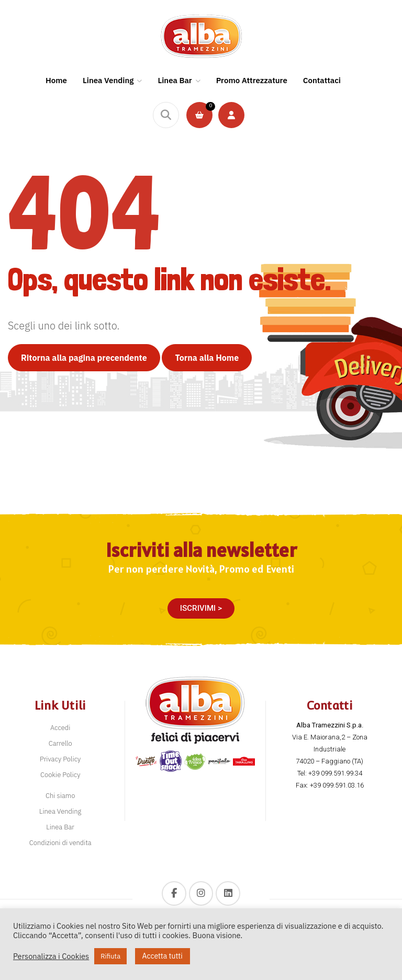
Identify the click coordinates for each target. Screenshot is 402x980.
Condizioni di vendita (60, 843)
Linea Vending (60, 811)
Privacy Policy (60, 759)
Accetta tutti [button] (163, 956)
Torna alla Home (207, 358)
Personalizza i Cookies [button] (51, 956)
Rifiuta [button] (110, 956)
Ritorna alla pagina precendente (84, 358)
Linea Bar (60, 827)
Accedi (60, 728)
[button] (201, 608)
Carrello (60, 743)
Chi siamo (60, 796)
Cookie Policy (60, 775)
